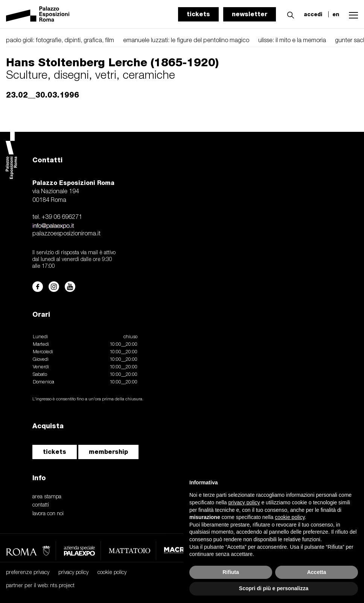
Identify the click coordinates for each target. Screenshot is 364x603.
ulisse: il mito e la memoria (292, 41)
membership (108, 452)
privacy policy (73, 573)
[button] (289, 14)
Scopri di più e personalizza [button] (274, 588)
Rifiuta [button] (231, 572)
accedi (313, 14)
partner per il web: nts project (40, 586)
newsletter (250, 14)
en (336, 14)
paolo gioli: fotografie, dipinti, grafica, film (60, 41)
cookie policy (112, 573)
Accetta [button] (317, 572)
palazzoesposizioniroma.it (66, 234)
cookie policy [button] (290, 517)
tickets (198, 14)
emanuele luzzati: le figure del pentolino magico (186, 41)
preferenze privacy (28, 573)
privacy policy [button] (244, 502)
